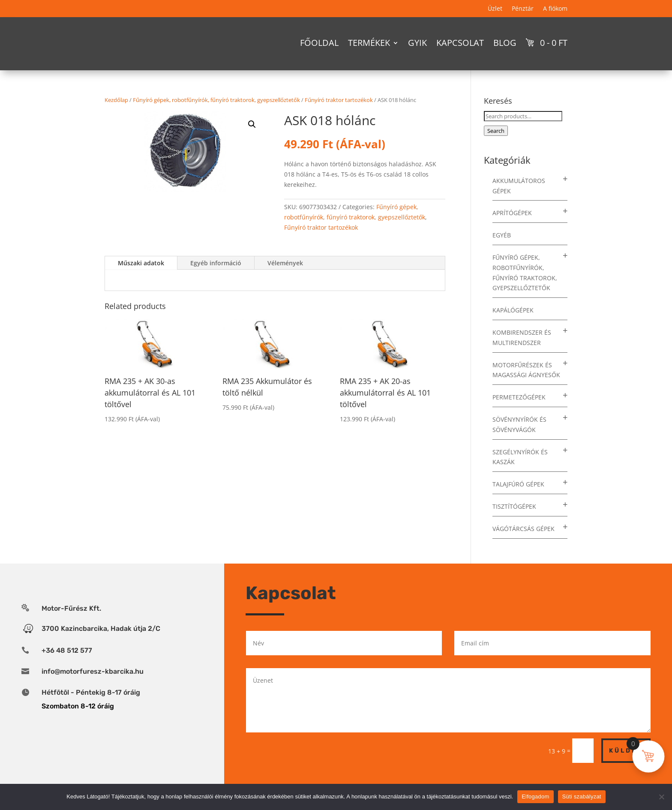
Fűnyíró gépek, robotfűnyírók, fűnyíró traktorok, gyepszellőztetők (216, 115)
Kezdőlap (116, 115)
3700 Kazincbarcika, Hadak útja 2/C (101, 643)
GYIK (417, 43)
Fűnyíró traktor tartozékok (339, 115)
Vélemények (285, 278)
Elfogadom (535, 796)
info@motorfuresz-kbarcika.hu (93, 686)
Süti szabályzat (582, 796)
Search (496, 146)
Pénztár (523, 9)
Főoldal (319, 43)
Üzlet (495, 9)
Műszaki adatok (141, 278)
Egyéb (502, 250)
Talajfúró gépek (518, 499)
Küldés (626, 766)
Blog (505, 43)
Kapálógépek (513, 325)
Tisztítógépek (514, 521)
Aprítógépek (512, 228)
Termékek (369, 43)
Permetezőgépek (519, 412)
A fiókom (555, 9)
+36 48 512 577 (67, 665)
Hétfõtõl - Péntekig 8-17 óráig (91, 707)
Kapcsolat (460, 43)
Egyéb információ (216, 278)
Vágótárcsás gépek (523, 544)
